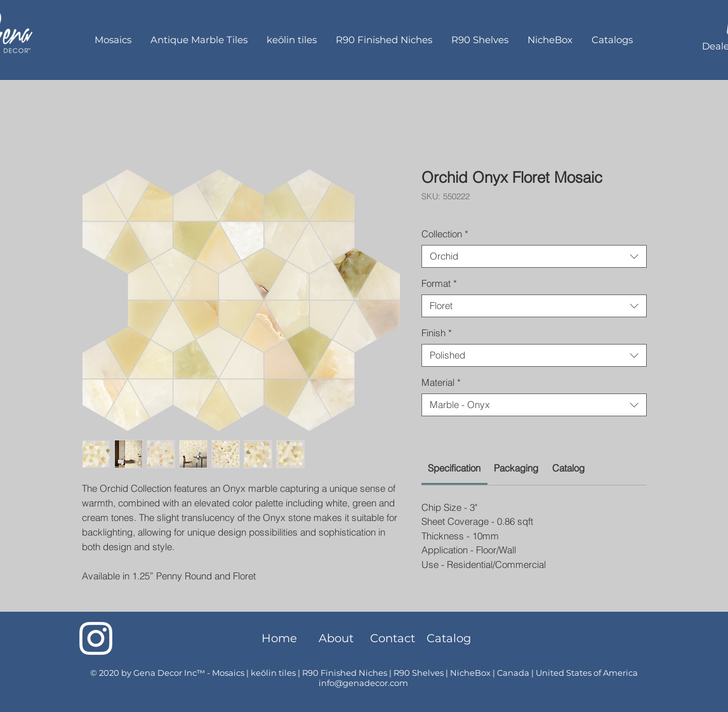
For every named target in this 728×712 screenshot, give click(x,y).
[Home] (280, 638)
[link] (454, 468)
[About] (336, 638)
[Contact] (393, 638)
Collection (445, 234)
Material (441, 383)
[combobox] (534, 256)
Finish (437, 333)
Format (439, 284)
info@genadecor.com (363, 683)
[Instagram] (96, 638)
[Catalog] (449, 638)
